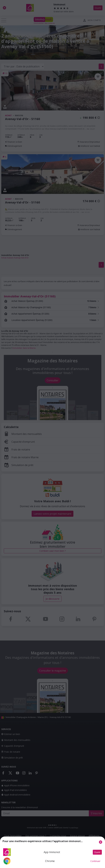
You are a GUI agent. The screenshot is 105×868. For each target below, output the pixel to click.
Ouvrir (97, 852)
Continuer (95, 861)
